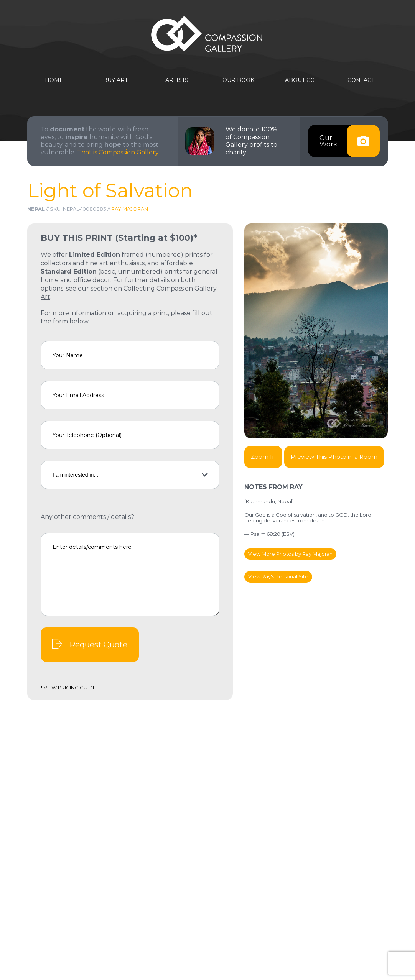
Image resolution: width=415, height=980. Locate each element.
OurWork (350, 141)
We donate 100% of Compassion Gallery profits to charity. (251, 141)
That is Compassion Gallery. (118, 152)
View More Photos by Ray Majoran (290, 554)
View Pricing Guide (70, 688)
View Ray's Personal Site (278, 576)
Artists (177, 80)
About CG (300, 80)
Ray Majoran (130, 209)
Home (54, 80)
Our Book (238, 80)
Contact (361, 80)
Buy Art (115, 80)
